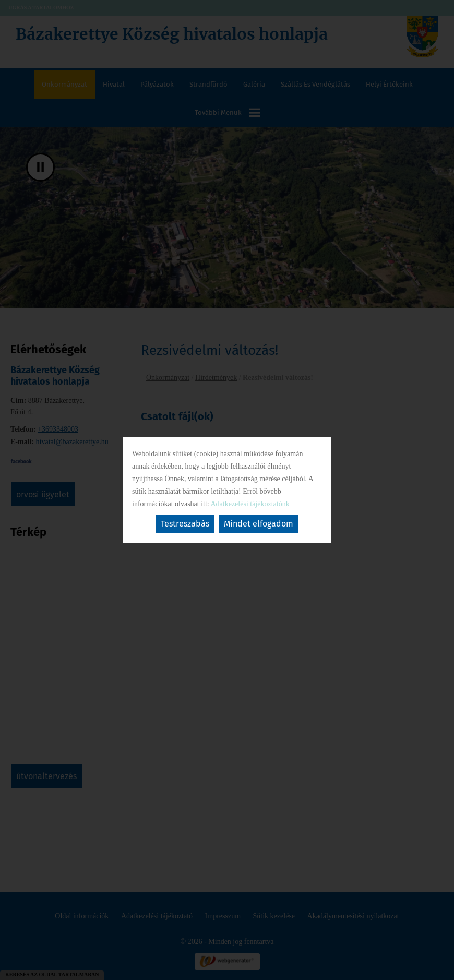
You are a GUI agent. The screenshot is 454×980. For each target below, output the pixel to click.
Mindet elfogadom (259, 524)
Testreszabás (185, 524)
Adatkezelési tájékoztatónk (250, 504)
